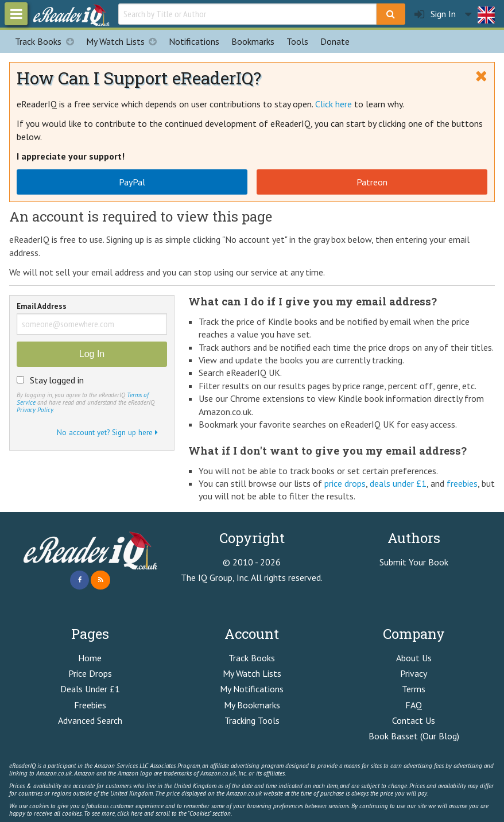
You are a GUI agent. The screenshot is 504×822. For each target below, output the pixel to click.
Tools (297, 41)
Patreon (372, 182)
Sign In (435, 14)
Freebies (90, 705)
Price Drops (90, 673)
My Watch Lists (125, 41)
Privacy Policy (35, 410)
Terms (414, 689)
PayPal (132, 182)
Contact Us (414, 720)
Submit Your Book (414, 562)
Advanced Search (90, 720)
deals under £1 (398, 483)
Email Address (42, 307)
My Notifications (252, 689)
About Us (414, 658)
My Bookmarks (252, 705)
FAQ (414, 705)
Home (90, 658)
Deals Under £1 (90, 689)
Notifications (194, 41)
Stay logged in (57, 380)
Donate (335, 41)
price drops (345, 483)
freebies (462, 483)
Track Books (47, 41)
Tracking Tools (252, 720)
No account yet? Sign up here (107, 432)
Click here (334, 104)
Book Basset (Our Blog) (414, 736)
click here (130, 813)
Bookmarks (253, 41)
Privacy (414, 673)
